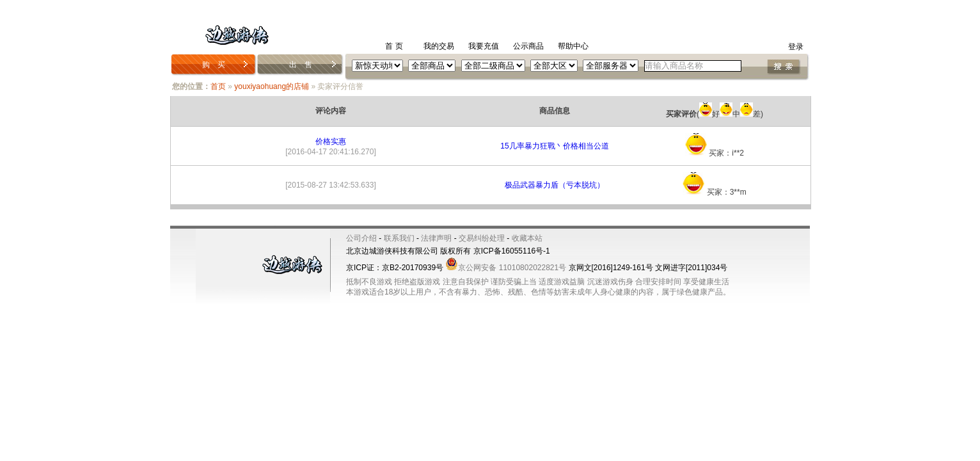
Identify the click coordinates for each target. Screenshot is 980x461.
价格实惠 (331, 142)
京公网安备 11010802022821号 (506, 268)
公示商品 (528, 46)
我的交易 (439, 46)
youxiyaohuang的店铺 (272, 86)
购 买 (214, 65)
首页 (218, 86)
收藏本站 (527, 238)
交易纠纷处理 (482, 238)
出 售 (301, 65)
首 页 (394, 46)
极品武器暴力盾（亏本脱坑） (555, 185)
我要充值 (484, 46)
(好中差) (715, 114)
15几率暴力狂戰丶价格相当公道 (554, 146)
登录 (796, 47)
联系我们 (399, 238)
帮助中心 (573, 46)
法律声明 (436, 238)
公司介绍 (361, 238)
